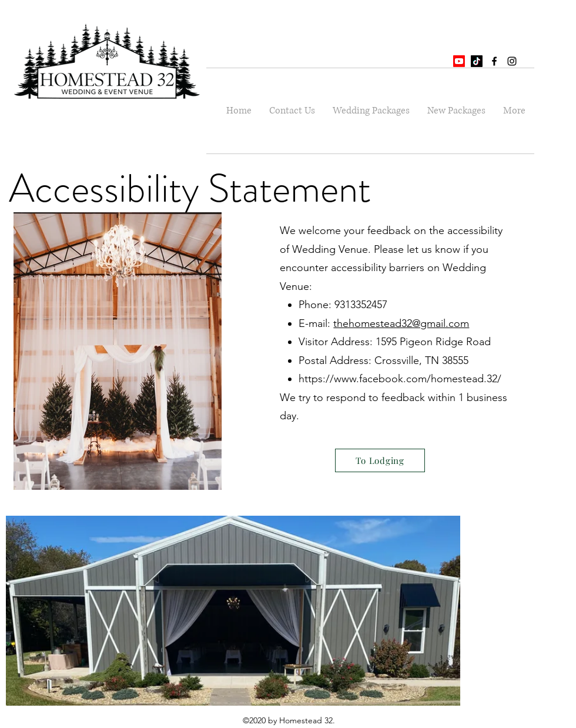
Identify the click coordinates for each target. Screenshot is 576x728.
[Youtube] (459, 61)
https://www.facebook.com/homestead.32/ (400, 379)
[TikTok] (477, 61)
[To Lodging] (380, 460)
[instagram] (512, 61)
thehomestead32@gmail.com (401, 323)
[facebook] (494, 61)
